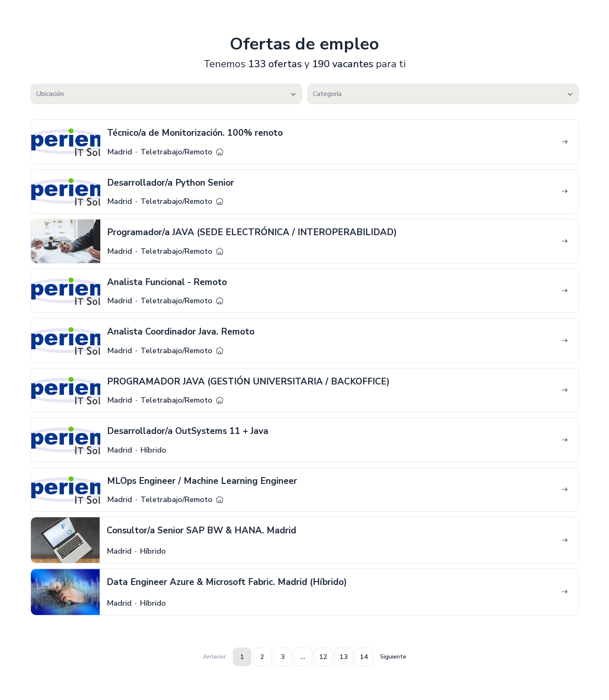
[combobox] (166, 94)
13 (344, 657)
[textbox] (166, 94)
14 (364, 657)
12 (323, 657)
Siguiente (393, 657)
